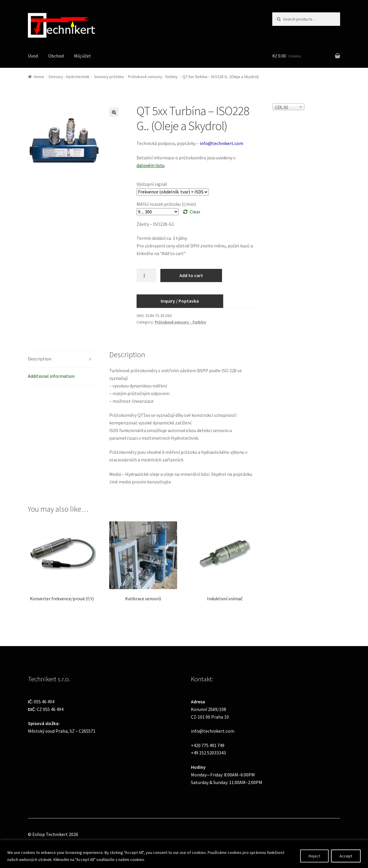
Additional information (51, 376)
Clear (195, 212)
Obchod (56, 56)
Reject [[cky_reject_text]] (314, 856)
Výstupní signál (152, 184)
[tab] (62, 359)
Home (39, 77)
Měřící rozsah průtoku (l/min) (166, 204)
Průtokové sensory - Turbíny (153, 77)
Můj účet (83, 56)
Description (40, 359)
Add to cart (191, 275)
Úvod (33, 56)
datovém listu (151, 165)
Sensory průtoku (109, 77)
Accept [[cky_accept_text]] (346, 856)
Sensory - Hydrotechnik (69, 77)
